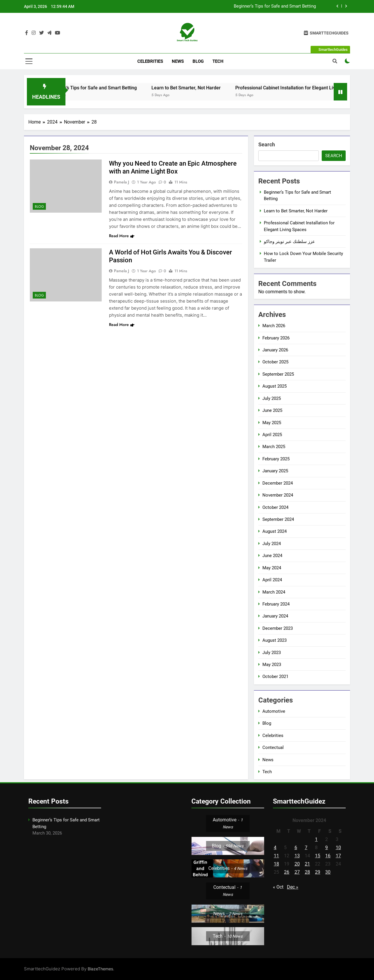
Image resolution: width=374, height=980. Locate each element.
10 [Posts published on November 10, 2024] (338, 848)
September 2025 (278, 374)
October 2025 (275, 362)
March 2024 (274, 592)
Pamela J (122, 182)
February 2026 (276, 338)
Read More (122, 236)
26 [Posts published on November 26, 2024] (287, 872)
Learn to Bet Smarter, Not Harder (204, 88)
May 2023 (272, 665)
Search (267, 144)
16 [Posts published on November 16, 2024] (328, 856)
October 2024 (275, 507)
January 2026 (275, 350)
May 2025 (272, 423)
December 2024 (278, 483)
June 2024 (272, 556)
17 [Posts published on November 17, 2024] (338, 856)
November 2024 (278, 495)
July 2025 (272, 398)
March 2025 (274, 447)
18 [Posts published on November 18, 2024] (276, 864)
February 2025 (276, 459)
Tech (218, 61)
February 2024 (276, 604)
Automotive (274, 711)
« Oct (278, 887)
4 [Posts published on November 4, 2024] (275, 848)
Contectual (273, 747)
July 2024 (272, 544)
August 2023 (275, 640)
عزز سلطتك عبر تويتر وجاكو (289, 242)
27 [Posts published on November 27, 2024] (297, 872)
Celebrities (150, 61)
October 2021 (275, 677)
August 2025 (275, 386)
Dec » (293, 887)
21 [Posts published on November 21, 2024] (307, 864)
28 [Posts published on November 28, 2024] (307, 872)
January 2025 (275, 471)
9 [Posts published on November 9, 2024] (327, 848)
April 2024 (272, 580)
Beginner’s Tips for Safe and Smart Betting (275, 6)
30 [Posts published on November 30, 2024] (328, 872)
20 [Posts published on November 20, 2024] (297, 864)
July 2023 (272, 653)
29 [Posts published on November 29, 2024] (318, 872)
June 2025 (272, 410)
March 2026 (274, 326)
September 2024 (278, 519)
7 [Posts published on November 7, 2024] (306, 848)
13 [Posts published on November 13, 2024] (297, 856)
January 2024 (275, 616)
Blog (198, 61)
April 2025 (272, 435)
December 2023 (278, 628)
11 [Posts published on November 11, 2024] (276, 856)
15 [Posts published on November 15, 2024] (318, 856)
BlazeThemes (100, 969)
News (178, 61)
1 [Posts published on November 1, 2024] (316, 839)
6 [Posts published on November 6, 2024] (296, 848)
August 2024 (275, 531)
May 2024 (272, 568)
